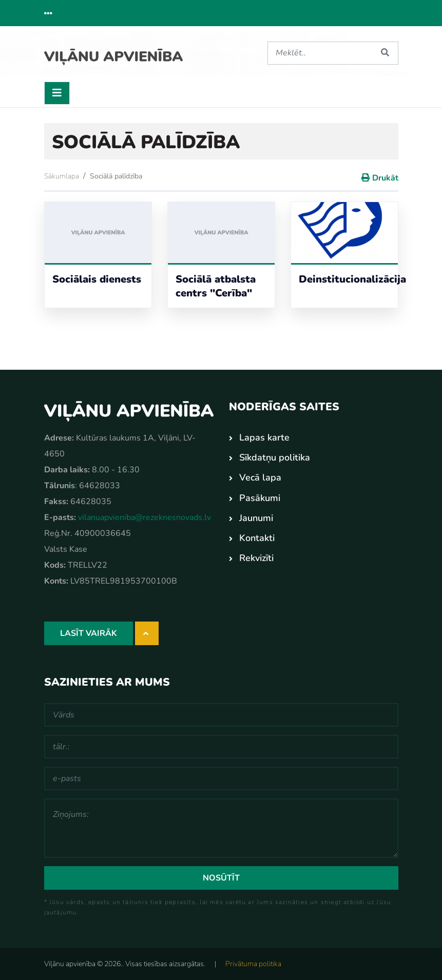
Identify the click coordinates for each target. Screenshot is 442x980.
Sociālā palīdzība (116, 176)
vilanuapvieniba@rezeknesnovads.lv (145, 517)
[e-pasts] (221, 778)
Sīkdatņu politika (275, 457)
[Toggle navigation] (57, 93)
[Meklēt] (320, 53)
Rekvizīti (256, 557)
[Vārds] (221, 714)
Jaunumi (256, 517)
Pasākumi (260, 497)
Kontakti (257, 537)
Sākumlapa (62, 176)
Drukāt (385, 177)
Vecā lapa (260, 477)
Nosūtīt (221, 877)
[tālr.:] (221, 746)
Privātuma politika (253, 963)
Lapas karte (264, 437)
